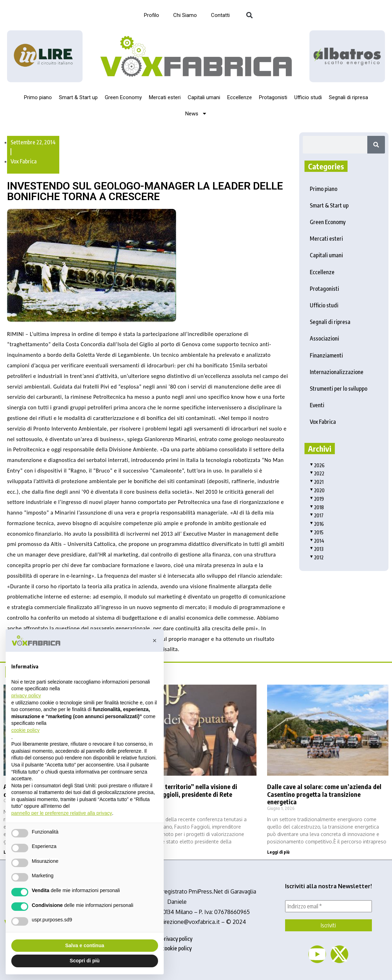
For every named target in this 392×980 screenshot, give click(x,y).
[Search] (376, 145)
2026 (317, 465)
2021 (317, 482)
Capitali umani (204, 97)
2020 (317, 490)
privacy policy (177, 939)
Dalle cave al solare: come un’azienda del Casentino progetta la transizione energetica (324, 794)
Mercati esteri (165, 97)
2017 (317, 515)
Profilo (152, 15)
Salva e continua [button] (85, 945)
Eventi (317, 405)
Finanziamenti (326, 355)
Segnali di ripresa (348, 97)
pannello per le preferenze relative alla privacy (62, 813)
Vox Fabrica (24, 161)
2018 (317, 507)
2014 (317, 541)
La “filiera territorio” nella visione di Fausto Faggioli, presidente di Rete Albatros (186, 794)
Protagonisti (273, 97)
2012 (317, 557)
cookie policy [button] (25, 730)
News (196, 113)
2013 (317, 549)
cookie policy (177, 948)
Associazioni (324, 338)
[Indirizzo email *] (328, 906)
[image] (347, 56)
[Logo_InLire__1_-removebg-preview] (45, 56)
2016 (317, 524)
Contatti (220, 15)
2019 (317, 499)
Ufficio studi (308, 97)
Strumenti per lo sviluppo (339, 389)
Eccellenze (240, 97)
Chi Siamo (185, 15)
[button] (250, 15)
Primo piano (38, 97)
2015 (317, 532)
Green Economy (123, 97)
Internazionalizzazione (337, 372)
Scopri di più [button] (85, 961)
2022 (317, 473)
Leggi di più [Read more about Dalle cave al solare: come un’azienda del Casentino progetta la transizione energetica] (278, 852)
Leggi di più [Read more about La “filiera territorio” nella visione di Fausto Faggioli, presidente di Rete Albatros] (147, 852)
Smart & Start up (78, 97)
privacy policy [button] (26, 696)
